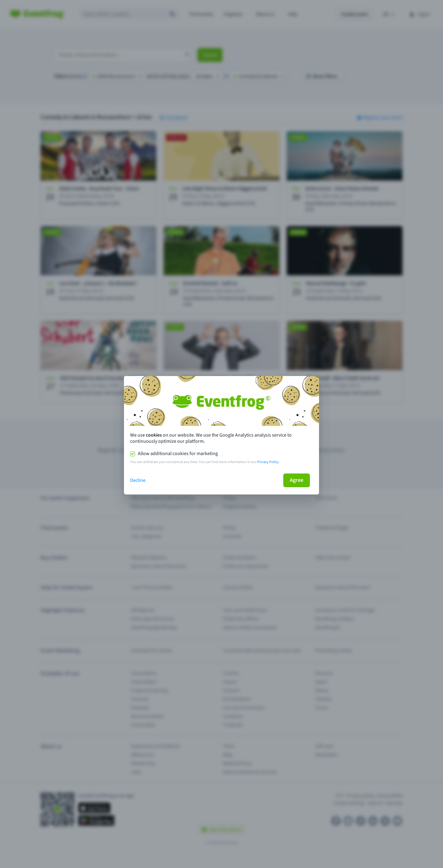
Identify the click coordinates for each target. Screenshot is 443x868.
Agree (297, 480)
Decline (138, 480)
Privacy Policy (268, 462)
